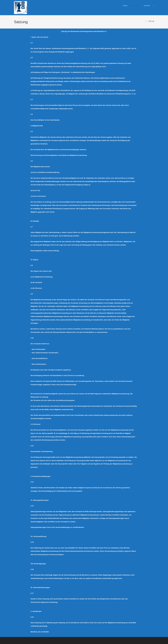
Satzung (151, 21)
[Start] (146, 21)
